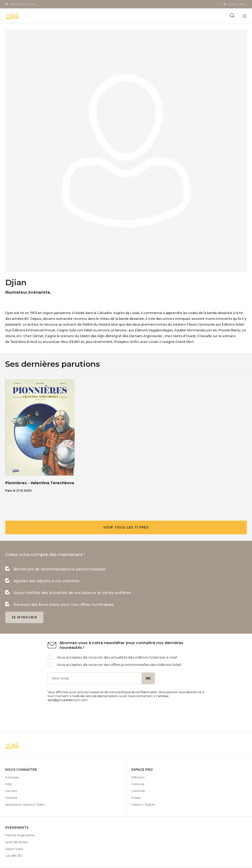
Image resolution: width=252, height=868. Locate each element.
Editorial (138, 784)
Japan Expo (14, 849)
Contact (11, 798)
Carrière (11, 791)
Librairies (138, 791)
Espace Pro (237, 4)
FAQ (8, 784)
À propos (12, 777)
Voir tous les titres (126, 527)
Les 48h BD (14, 856)
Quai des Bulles (16, 842)
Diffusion (138, 777)
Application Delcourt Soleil (25, 804)
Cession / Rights (143, 804)
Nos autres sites (23, 4)
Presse (136, 798)
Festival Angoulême (20, 835)
